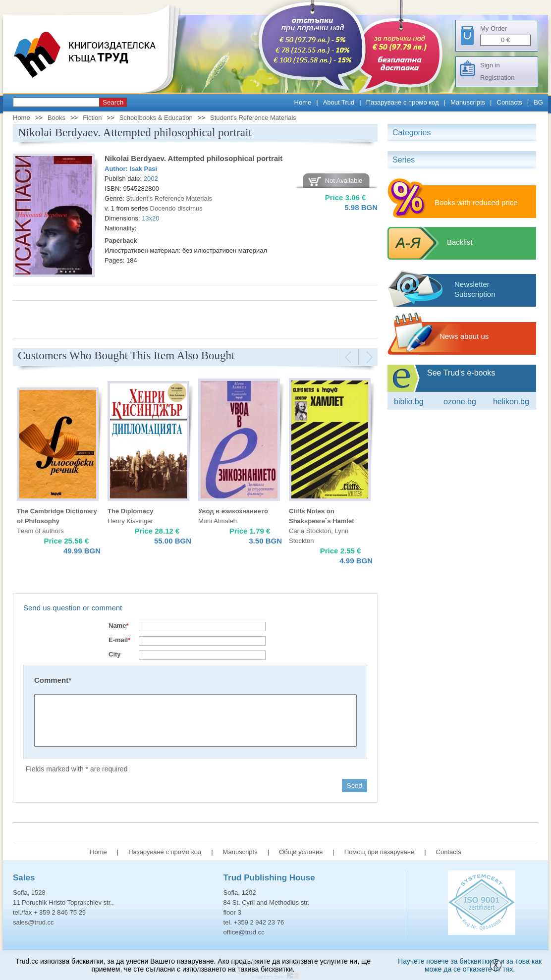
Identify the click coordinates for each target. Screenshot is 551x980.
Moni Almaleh (218, 521)
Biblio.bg (409, 402)
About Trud (339, 102)
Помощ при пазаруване (380, 852)
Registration (497, 78)
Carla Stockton (310, 531)
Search (113, 102)
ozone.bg (460, 402)
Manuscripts (468, 102)
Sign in (490, 65)
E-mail (119, 640)
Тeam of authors (40, 531)
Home (303, 102)
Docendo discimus (176, 208)
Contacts (510, 102)
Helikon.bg (511, 402)
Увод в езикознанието (233, 511)
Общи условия (301, 852)
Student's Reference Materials (253, 118)
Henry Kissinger (130, 521)
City (115, 654)
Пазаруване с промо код (403, 102)
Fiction (92, 118)
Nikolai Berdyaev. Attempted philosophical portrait (193, 158)
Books (56, 118)
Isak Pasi (144, 169)
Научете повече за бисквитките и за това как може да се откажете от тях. (470, 965)
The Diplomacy (130, 511)
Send (355, 786)
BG (538, 102)
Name (118, 626)
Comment (53, 680)
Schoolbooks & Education (156, 118)
